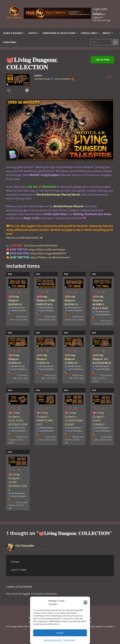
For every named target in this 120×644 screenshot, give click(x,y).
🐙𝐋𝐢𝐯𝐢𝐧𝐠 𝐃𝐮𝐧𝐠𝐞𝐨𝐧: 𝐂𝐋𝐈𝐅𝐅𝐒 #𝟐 (43, 359)
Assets (34, 33)
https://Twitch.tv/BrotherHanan (47, 249)
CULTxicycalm (25, 546)
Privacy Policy (69, 640)
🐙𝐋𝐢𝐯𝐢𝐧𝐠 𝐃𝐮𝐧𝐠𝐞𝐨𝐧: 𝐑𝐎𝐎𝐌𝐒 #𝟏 (71, 300)
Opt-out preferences (53, 640)
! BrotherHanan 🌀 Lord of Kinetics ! (53, 79)
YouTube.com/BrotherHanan (41, 245)
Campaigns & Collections (60, 33)
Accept (60, 633)
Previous (9, 90)
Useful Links (90, 33)
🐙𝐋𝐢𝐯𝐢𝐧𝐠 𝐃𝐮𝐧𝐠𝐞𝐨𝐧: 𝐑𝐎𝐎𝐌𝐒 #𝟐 (15, 300)
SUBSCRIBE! (10, 42)
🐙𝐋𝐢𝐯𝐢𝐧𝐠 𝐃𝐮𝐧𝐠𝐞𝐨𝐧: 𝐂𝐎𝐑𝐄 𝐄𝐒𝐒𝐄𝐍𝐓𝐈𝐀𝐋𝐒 (46, 300)
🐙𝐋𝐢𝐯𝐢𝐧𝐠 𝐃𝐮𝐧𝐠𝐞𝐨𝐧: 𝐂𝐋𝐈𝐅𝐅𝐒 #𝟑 (71, 359)
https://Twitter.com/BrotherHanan (50, 257)
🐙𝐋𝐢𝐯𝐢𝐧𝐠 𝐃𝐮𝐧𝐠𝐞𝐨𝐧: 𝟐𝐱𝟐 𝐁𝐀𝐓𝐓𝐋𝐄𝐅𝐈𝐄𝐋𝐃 (102, 359)
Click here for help (101, 20)
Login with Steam (100, 10)
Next (27, 90)
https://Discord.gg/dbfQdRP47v (48, 253)
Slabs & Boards (14, 33)
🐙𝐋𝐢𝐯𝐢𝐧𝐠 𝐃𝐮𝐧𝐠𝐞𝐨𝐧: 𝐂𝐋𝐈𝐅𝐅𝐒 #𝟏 (15, 359)
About (108, 33)
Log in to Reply (19, 570)
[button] (85, 602)
